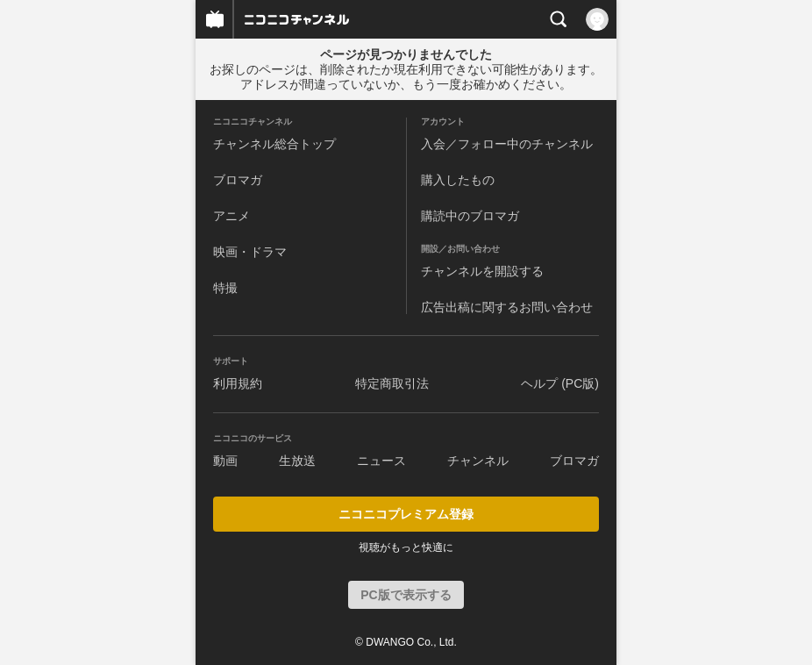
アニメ (231, 216)
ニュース (381, 461)
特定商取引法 (392, 383)
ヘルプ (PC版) (560, 383)
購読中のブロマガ (470, 216)
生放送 (297, 461)
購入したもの (458, 180)
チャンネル (478, 461)
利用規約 (238, 383)
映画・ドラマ (250, 252)
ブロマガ (238, 180)
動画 (225, 461)
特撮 (225, 288)
